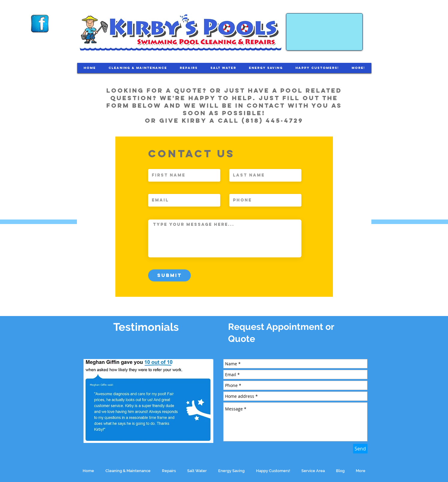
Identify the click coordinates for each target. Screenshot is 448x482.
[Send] (360, 449)
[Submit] (169, 275)
